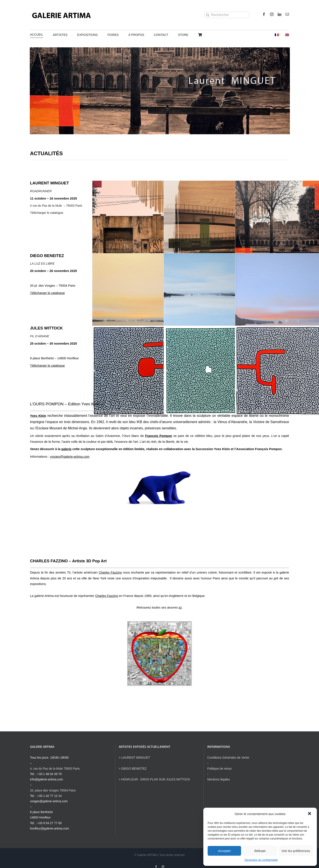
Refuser (260, 851)
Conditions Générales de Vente (228, 758)
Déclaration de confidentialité (261, 860)
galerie (66, 449)
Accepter (224, 851)
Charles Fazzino (107, 596)
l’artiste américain (97, 572)
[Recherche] (208, 15)
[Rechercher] (227, 15)
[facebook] (264, 14)
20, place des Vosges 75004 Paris (53, 790)
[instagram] (272, 14)
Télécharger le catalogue (47, 213)
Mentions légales (219, 779)
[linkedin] (280, 14)
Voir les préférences (296, 851)
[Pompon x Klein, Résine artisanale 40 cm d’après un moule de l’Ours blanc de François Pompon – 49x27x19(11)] (159, 472)
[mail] (287, 14)
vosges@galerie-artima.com (70, 457)
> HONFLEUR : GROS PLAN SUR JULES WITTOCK (155, 779)
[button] (310, 814)
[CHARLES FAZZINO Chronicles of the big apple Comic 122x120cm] (159, 623)
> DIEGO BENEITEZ (133, 769)
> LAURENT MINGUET (134, 758)
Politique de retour (220, 769)
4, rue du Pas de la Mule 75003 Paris (55, 769)
